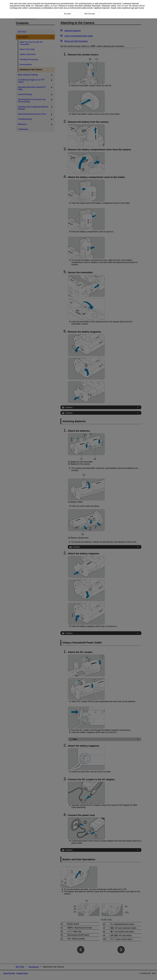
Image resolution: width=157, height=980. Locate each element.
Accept (54, 6)
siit (32, 6)
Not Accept (123, 6)
